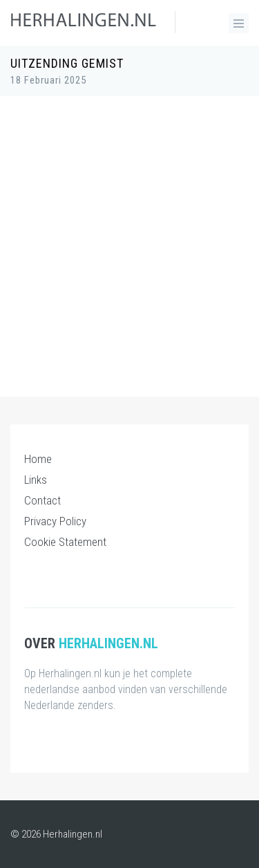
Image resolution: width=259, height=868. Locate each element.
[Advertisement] (129, 239)
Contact (42, 500)
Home (38, 459)
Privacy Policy (55, 521)
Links (36, 480)
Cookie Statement (65, 542)
